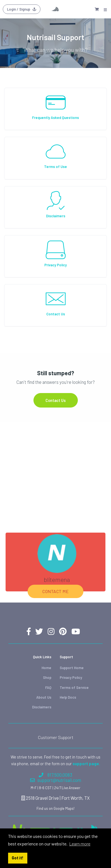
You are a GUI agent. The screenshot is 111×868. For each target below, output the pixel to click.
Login (22, 9)
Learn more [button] (80, 844)
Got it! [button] (18, 858)
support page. (86, 764)
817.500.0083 (55, 775)
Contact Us (56, 400)
